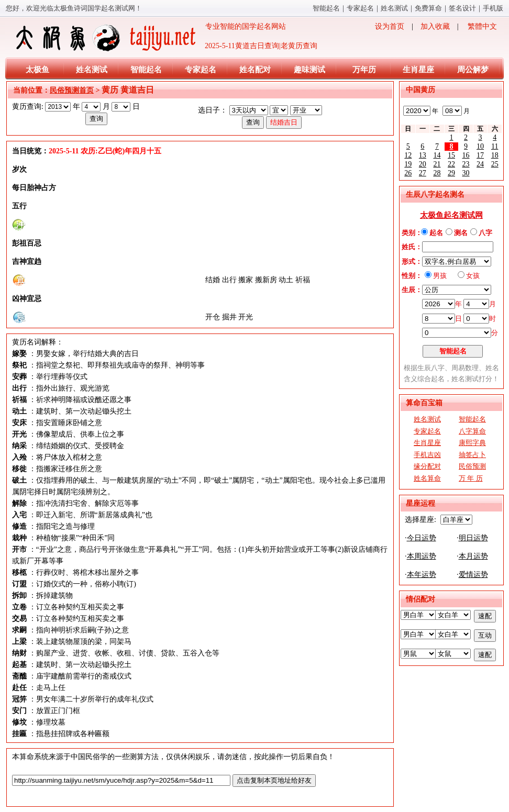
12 (408, 155)
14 (437, 155)
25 (495, 164)
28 (437, 173)
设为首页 (390, 26)
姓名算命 (427, 478)
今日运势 (422, 538)
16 (466, 155)
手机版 (493, 8)
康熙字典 (472, 443)
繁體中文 (482, 26)
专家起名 (360, 8)
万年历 (364, 70)
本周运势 (422, 556)
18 (495, 155)
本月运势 (473, 556)
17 (480, 155)
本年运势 (422, 575)
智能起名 (326, 8)
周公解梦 (473, 70)
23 (466, 164)
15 (451, 155)
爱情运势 (473, 575)
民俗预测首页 (72, 90)
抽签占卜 (472, 455)
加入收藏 (435, 26)
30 (466, 173)
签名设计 (462, 8)
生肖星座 (418, 70)
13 (423, 155)
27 (423, 173)
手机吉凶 (427, 455)
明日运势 (473, 538)
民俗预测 (472, 466)
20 (423, 164)
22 (451, 164)
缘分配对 (427, 466)
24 (480, 164)
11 (495, 146)
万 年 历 (471, 478)
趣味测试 (309, 70)
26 (408, 173)
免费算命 (428, 8)
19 (408, 164)
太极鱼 (37, 70)
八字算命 (472, 431)
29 (451, 173)
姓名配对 (255, 70)
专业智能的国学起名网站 (150, 38)
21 (437, 164)
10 (480, 146)
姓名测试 (394, 8)
